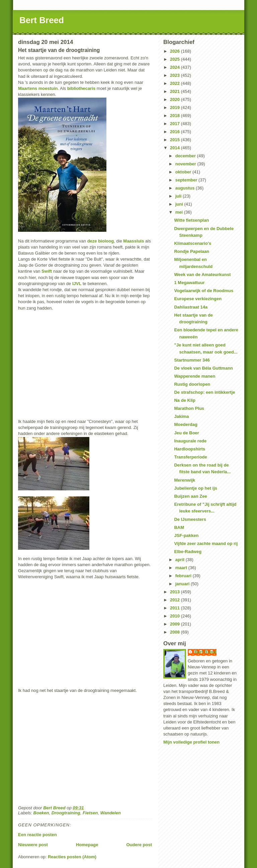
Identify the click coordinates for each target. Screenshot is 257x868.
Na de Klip (185, 400)
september (187, 180)
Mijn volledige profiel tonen (191, 742)
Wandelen (111, 813)
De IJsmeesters (190, 519)
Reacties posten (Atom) (72, 857)
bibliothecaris (81, 88)
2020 (176, 99)
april (181, 560)
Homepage (87, 845)
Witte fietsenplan (191, 220)
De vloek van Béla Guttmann (203, 368)
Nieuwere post (33, 845)
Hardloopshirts (189, 449)
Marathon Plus (189, 408)
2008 (176, 632)
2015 (176, 140)
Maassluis (134, 241)
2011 (176, 608)
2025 (176, 59)
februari (184, 576)
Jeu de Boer (186, 433)
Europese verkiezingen (198, 299)
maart (182, 568)
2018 (176, 116)
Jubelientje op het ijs (196, 488)
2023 (176, 75)
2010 (176, 616)
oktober (184, 172)
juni (180, 204)
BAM (179, 527)
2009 (176, 624)
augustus (186, 188)
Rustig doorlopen (192, 384)
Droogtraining (66, 813)
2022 (176, 83)
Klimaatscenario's (193, 243)
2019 (176, 107)
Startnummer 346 (192, 360)
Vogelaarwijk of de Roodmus (204, 291)
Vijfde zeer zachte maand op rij (206, 544)
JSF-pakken (186, 535)
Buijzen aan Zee (190, 496)
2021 (176, 91)
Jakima (181, 416)
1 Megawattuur (189, 283)
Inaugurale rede (190, 441)
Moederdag (186, 424)
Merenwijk (185, 480)
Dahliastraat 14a (191, 307)
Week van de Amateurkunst (202, 275)
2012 (176, 600)
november (186, 164)
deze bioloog (101, 241)
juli (179, 196)
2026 (176, 51)
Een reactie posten (37, 835)
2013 (176, 592)
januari (183, 584)
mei (180, 212)
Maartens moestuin (38, 88)
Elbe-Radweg (188, 552)
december (186, 156)
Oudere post (139, 845)
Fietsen (90, 813)
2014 (176, 148)
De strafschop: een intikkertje (204, 392)
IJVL (77, 284)
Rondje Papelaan (192, 251)
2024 (176, 67)
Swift (47, 271)
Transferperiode (190, 457)
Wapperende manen (195, 376)
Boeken (41, 813)
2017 (176, 124)
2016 (176, 132)
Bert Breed (42, 20)
